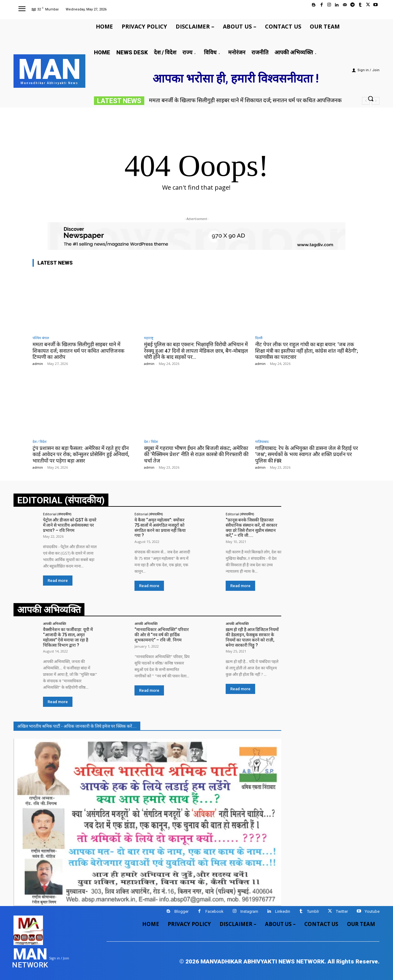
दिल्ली (259, 338)
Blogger (181, 911)
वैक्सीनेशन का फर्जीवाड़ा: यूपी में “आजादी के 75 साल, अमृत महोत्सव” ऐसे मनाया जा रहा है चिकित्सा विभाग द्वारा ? (68, 637)
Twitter (342, 911)
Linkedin (283, 911)
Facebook (214, 911)
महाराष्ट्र (149, 338)
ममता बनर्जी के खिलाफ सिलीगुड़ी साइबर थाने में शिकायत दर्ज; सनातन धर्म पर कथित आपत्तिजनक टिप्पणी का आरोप (78, 351)
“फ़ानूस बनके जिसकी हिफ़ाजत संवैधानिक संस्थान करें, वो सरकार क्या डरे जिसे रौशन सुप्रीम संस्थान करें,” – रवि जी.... (251, 528)
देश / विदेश (39, 442)
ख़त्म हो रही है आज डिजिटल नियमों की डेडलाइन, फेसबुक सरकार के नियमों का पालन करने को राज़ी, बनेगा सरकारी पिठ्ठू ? (252, 637)
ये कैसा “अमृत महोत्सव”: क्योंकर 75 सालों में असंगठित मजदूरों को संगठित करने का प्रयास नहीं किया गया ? (160, 528)
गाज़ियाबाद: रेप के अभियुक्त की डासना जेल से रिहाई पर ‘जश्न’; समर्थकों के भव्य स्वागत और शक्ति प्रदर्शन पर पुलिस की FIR (307, 454)
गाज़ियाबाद (262, 442)
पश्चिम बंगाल (41, 338)
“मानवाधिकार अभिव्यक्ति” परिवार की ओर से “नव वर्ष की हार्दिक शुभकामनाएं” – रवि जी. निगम (162, 635)
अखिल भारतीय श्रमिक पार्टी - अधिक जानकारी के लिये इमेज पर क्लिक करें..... (77, 726)
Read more (58, 581)
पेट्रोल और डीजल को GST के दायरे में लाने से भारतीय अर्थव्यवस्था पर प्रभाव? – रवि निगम (70, 525)
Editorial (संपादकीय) (57, 514)
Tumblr (313, 911)
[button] (371, 99)
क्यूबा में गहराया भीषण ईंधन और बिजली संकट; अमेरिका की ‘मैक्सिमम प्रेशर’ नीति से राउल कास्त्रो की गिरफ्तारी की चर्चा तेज (196, 454)
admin (38, 364)
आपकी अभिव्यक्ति (54, 624)
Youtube (372, 911)
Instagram (249, 911)
